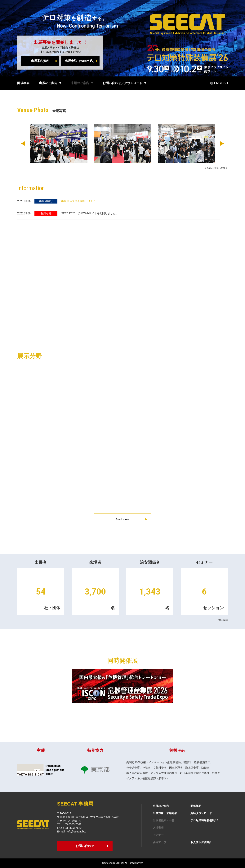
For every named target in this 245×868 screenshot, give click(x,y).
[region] (122, 207)
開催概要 (23, 83)
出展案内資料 (40, 61)
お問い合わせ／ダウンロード (122, 83)
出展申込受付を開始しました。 (80, 201)
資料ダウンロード (201, 813)
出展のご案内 (51, 52)
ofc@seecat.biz (77, 831)
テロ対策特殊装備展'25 (204, 820)
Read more (122, 519)
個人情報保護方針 (201, 842)
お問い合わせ (85, 846)
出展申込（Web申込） (80, 61)
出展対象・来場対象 (165, 813)
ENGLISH (221, 83)
